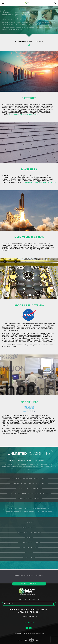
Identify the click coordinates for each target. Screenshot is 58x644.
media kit (29, 619)
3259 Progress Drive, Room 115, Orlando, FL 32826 (29, 608)
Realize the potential (29, 580)
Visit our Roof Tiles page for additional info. (23, 182)
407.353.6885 (29, 613)
